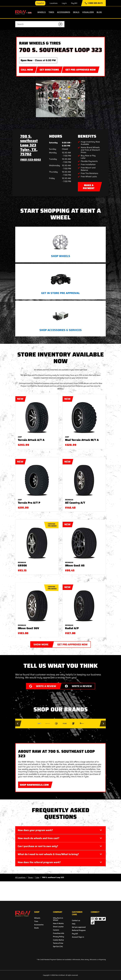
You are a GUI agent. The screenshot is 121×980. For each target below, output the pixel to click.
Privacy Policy (58, 937)
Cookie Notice (58, 940)
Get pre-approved (79, 927)
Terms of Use (58, 943)
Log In (64, 3)
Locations (54, 3)
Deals (76, 12)
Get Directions (49, 69)
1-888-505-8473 (94, 3)
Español (40, 3)
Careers (56, 930)
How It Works (58, 923)
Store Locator (58, 927)
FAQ (74, 924)
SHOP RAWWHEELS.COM (33, 784)
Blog (99, 12)
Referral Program (79, 930)
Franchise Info (59, 933)
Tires (51, 12)
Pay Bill (74, 3)
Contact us (76, 920)
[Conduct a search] (36, 24)
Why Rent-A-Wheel (58, 919)
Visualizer (88, 12)
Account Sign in (78, 937)
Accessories (64, 12)
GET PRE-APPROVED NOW (80, 69)
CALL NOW (27, 70)
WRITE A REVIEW (41, 686)
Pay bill (75, 934)
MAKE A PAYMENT (89, 186)
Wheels (42, 12)
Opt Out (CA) (58, 947)
